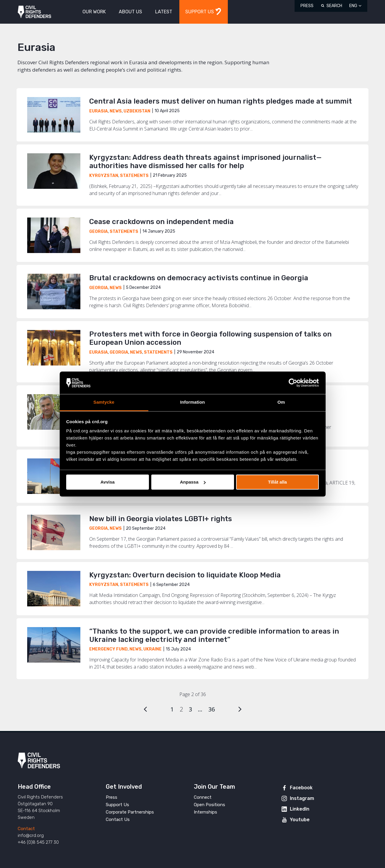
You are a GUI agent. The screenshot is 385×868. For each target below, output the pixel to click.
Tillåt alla (277, 482)
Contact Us (118, 819)
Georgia (99, 232)
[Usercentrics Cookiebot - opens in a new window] (293, 383)
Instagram (302, 798)
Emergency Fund (108, 649)
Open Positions (209, 805)
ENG (353, 6)
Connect (203, 797)
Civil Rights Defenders (34, 12)
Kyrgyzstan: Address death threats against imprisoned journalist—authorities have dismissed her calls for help (205, 162)
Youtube (300, 820)
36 (212, 709)
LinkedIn (300, 809)
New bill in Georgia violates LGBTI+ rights (161, 519)
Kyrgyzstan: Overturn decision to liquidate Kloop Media (185, 575)
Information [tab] (193, 402)
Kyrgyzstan (104, 176)
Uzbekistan (137, 111)
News (116, 111)
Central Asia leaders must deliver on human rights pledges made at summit (221, 101)
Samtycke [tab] (104, 402)
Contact (26, 829)
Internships (206, 812)
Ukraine (152, 649)
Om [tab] (281, 402)
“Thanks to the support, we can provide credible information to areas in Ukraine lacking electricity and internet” (214, 635)
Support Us (117, 805)
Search (334, 6)
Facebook (301, 788)
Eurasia (99, 111)
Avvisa (108, 482)
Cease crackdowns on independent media (161, 222)
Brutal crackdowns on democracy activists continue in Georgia (199, 278)
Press (307, 6)
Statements (134, 176)
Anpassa (193, 482)
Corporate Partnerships (130, 812)
